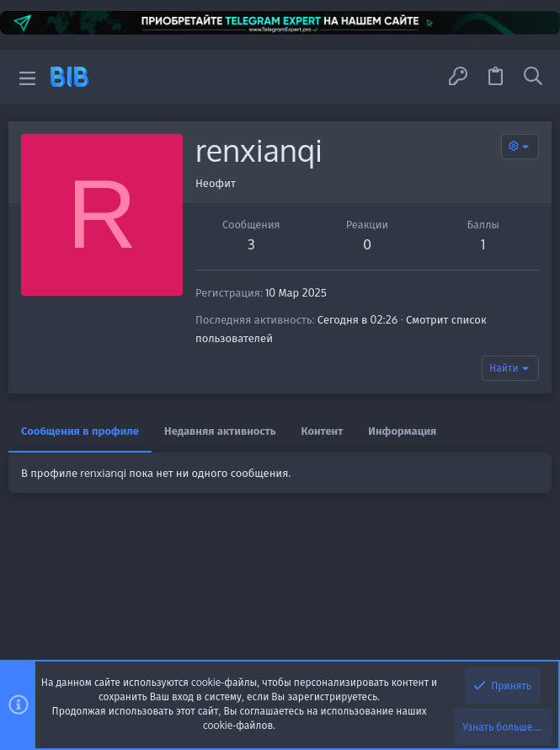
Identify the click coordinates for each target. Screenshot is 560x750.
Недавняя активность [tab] (220, 431)
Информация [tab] (402, 431)
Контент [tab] (323, 431)
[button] (27, 77)
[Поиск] (533, 77)
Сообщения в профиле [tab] (80, 431)
